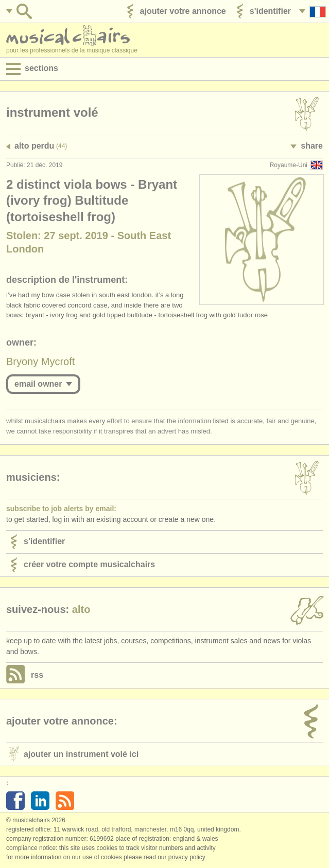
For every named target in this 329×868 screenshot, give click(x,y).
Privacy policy (187, 857)
